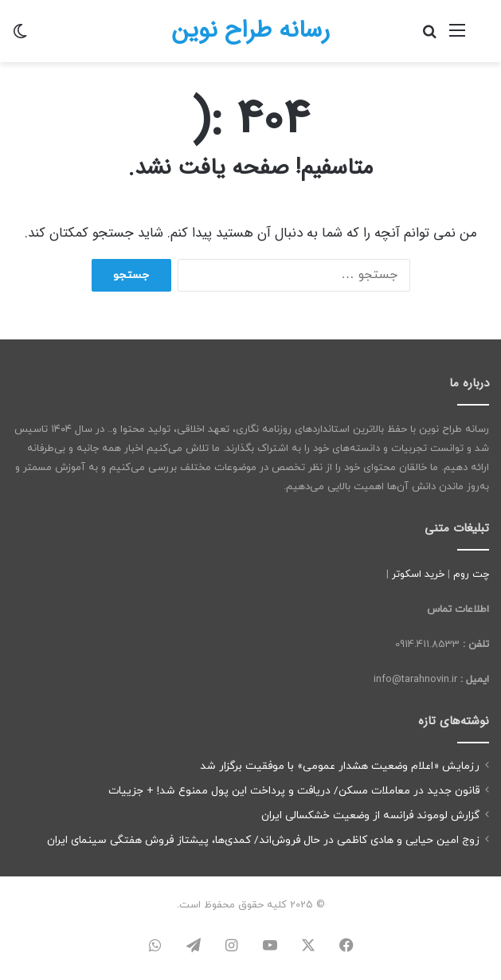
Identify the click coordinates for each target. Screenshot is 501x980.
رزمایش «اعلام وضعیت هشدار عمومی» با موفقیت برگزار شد (340, 766)
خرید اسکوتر (418, 574)
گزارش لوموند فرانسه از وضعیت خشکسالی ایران (370, 815)
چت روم (471, 574)
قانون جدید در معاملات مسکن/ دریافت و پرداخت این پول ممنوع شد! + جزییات (294, 791)
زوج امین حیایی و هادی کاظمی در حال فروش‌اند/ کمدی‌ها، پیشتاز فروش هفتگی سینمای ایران (263, 840)
